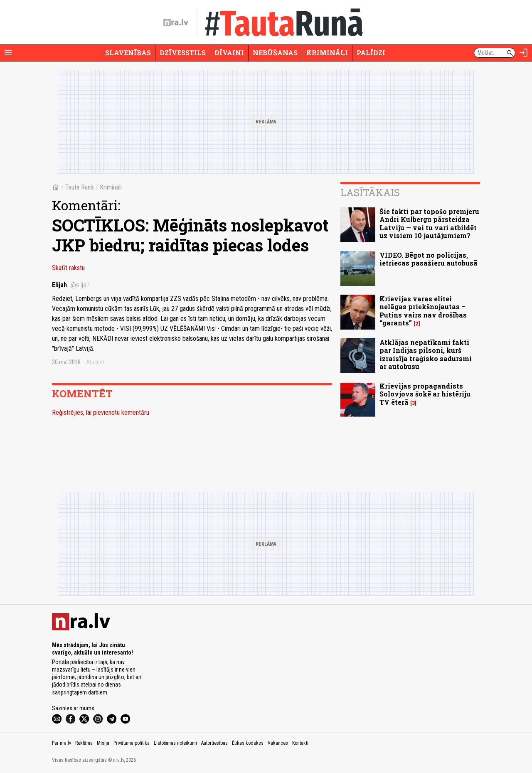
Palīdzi (371, 53)
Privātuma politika (132, 743)
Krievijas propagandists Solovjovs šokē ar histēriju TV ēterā (425, 394)
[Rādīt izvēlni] (8, 53)
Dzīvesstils (183, 53)
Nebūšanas (275, 53)
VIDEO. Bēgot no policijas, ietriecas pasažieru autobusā (429, 259)
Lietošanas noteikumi (175, 743)
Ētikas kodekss (248, 743)
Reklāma (84, 743)
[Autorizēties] (524, 53)
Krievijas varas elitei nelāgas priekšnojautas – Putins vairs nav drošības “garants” (423, 311)
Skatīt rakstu (68, 268)
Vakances (278, 743)
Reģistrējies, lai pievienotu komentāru (101, 412)
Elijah (71, 285)
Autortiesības (214, 743)
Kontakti (300, 743)
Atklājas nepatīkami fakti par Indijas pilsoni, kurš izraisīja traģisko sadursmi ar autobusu (426, 354)
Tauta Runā (80, 187)
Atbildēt (95, 362)
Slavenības (128, 53)
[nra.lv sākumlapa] (176, 22)
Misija (103, 743)
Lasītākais (370, 192)
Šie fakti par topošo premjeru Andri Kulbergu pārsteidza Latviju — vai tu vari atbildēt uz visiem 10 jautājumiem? (429, 223)
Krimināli (327, 53)
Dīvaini (229, 53)
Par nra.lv (62, 743)
